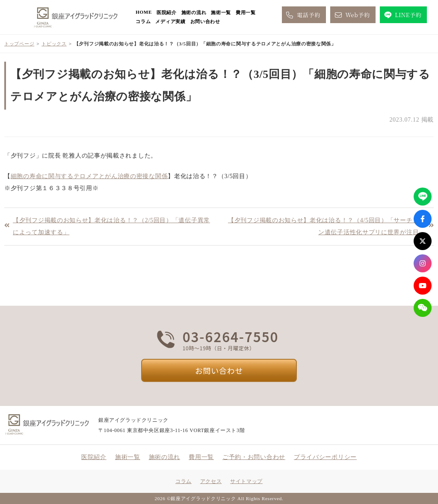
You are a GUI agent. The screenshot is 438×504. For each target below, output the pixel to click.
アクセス (211, 481)
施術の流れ (194, 12)
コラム (143, 21)
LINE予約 (402, 15)
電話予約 (303, 15)
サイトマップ (246, 481)
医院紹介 (167, 12)
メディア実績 (170, 21)
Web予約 (352, 15)
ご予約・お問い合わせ (254, 457)
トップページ (19, 44)
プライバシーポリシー (325, 457)
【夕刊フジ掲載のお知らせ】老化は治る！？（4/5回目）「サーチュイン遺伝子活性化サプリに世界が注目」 (327, 226)
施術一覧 (221, 12)
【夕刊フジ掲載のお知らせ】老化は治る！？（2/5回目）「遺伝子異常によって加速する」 (111, 226)
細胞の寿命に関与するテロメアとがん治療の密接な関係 (89, 176)
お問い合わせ (205, 21)
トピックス (54, 44)
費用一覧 (246, 12)
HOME (144, 12)
